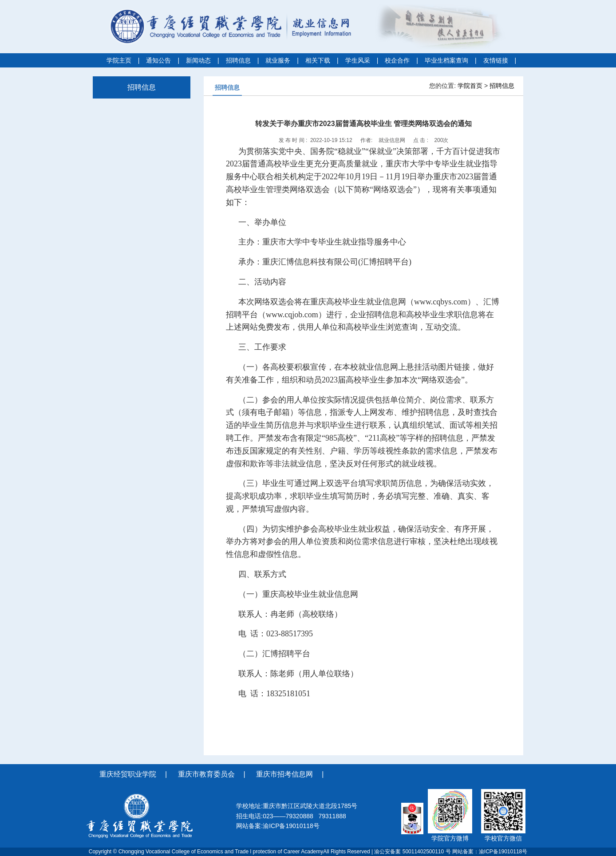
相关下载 (318, 60)
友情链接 (496, 60)
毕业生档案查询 (446, 60)
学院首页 (470, 86)
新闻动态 (198, 60)
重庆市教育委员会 (206, 774)
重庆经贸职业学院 (128, 774)
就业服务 (278, 60)
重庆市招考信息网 (284, 774)
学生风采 (358, 60)
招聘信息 (238, 60)
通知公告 (158, 60)
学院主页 (119, 60)
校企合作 (397, 60)
